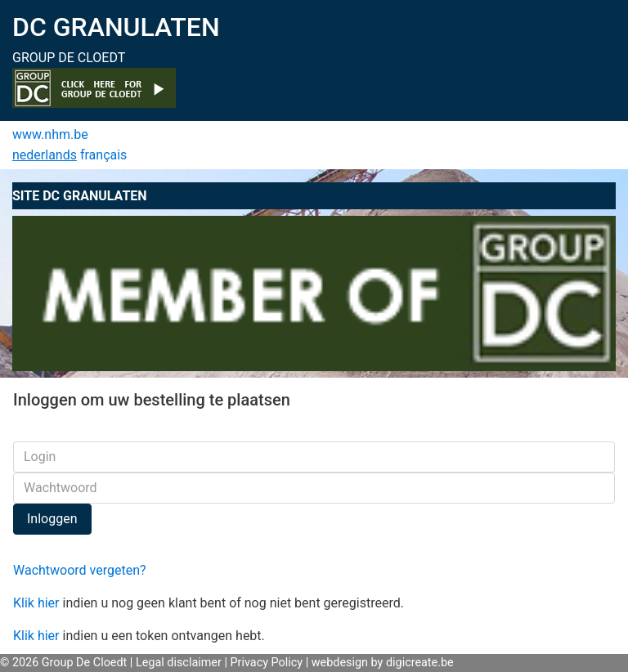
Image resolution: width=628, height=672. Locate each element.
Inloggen (52, 519)
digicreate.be (420, 663)
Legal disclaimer (179, 663)
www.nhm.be (50, 134)
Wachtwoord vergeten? (80, 570)
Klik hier (36, 603)
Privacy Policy (267, 663)
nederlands (45, 155)
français (103, 155)
